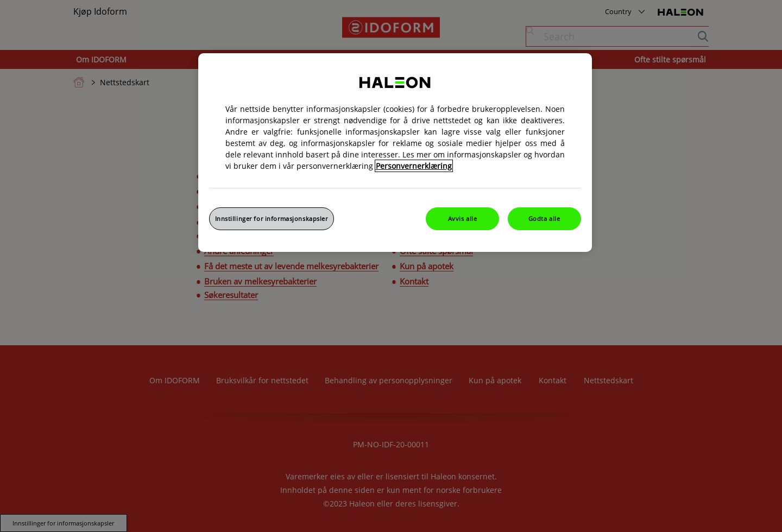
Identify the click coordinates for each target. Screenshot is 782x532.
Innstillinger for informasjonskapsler (272, 218)
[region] (395, 153)
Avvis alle (463, 218)
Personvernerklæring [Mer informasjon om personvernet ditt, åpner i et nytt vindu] (414, 166)
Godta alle (544, 218)
